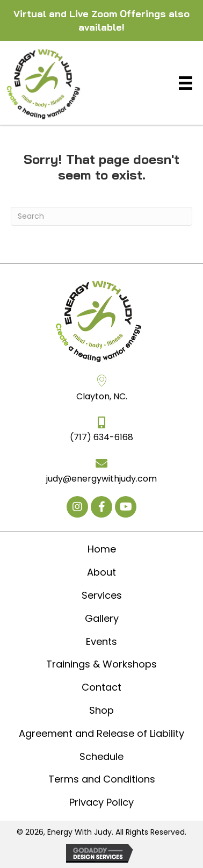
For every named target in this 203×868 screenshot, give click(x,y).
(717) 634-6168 (102, 437)
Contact (102, 687)
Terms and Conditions (102, 779)
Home (102, 549)
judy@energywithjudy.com (102, 479)
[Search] (102, 216)
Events (102, 641)
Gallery (102, 618)
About (102, 572)
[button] (77, 507)
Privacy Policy (102, 802)
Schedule (102, 756)
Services (102, 595)
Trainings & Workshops (102, 664)
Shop (102, 710)
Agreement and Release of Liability (102, 733)
